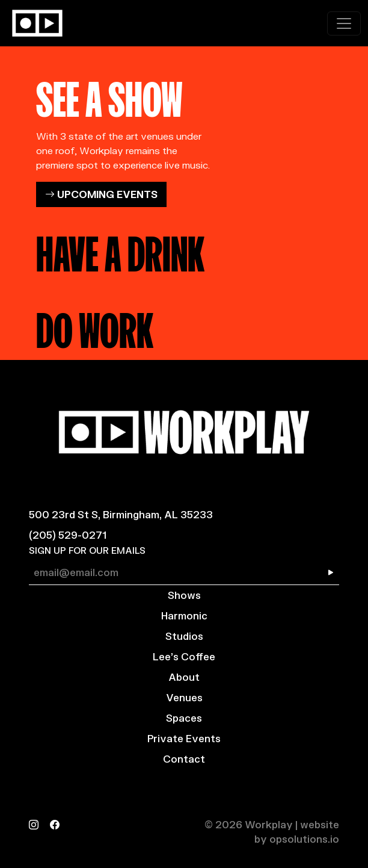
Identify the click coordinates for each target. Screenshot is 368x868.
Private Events (184, 738)
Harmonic (184, 615)
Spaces (184, 718)
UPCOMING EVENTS (101, 194)
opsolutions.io (304, 839)
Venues (184, 697)
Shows (184, 595)
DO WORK (95, 326)
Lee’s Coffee (184, 656)
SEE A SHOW (109, 95)
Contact (184, 759)
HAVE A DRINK (120, 250)
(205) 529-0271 (68, 535)
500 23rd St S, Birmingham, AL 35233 (121, 514)
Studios (184, 636)
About (184, 677)
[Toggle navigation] (344, 23)
